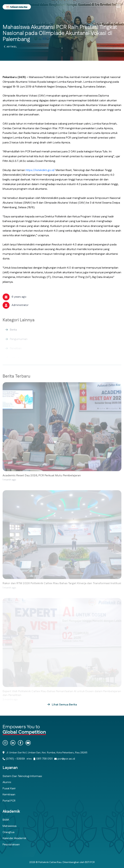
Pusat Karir (9, 789)
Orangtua (8, 832)
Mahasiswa (10, 826)
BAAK (6, 820)
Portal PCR (9, 801)
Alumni (7, 782)
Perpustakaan (11, 845)
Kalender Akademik (14, 838)
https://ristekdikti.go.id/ (40, 170)
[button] (118, 6)
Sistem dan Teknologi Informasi (22, 776)
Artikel (12, 48)
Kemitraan (9, 795)
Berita (13, 333)
